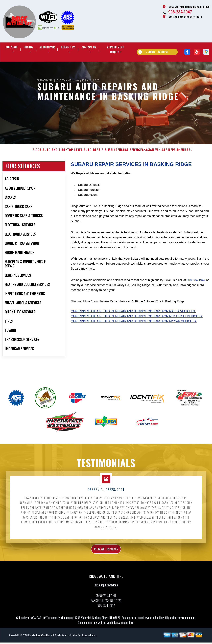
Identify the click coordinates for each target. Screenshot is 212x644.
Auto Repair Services (106, 595)
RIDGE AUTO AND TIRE (49, 158)
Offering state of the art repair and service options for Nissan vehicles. (134, 329)
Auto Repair (47, 47)
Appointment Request (116, 50)
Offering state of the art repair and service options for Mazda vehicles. (133, 320)
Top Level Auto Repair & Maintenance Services (106, 158)
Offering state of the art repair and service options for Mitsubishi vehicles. (137, 325)
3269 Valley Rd (64, 80)
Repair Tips (68, 47)
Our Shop (12, 47)
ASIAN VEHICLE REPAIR (162, 158)
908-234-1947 (180, 12)
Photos (28, 47)
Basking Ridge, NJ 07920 (87, 80)
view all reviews (106, 558)
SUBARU (187, 158)
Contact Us (89, 47)
